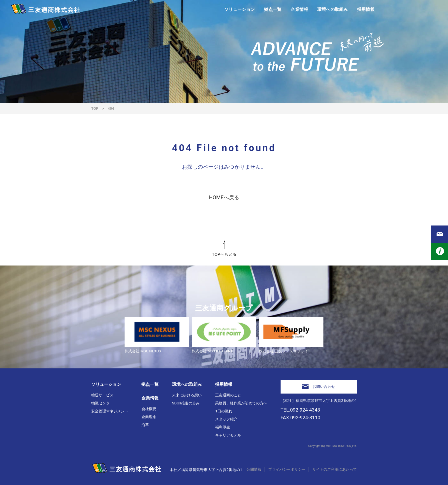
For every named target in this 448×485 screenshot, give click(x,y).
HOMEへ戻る (224, 197)
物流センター (102, 403)
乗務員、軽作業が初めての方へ (241, 403)
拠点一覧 (150, 384)
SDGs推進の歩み (186, 403)
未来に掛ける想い (187, 395)
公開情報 (254, 469)
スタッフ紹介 (226, 419)
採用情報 (224, 384)
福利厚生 (223, 427)
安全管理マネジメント (110, 411)
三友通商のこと (228, 395)
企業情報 (150, 398)
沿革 (145, 425)
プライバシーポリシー (287, 469)
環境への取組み (187, 384)
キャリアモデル (228, 435)
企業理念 (149, 417)
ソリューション (106, 384)
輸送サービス (102, 395)
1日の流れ (224, 411)
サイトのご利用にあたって (335, 469)
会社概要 (149, 409)
